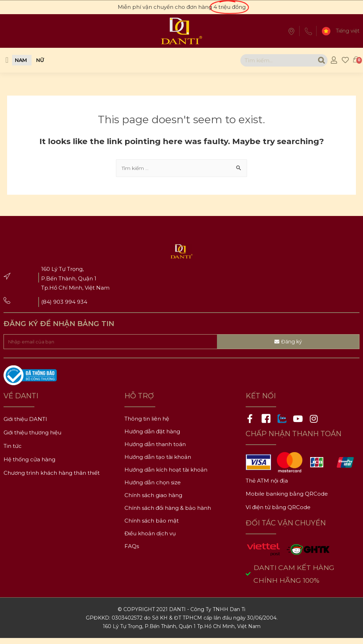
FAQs (132, 551)
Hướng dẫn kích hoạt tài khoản (166, 475)
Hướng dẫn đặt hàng (152, 436)
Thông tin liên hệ (147, 424)
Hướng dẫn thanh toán (155, 449)
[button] (7, 60)
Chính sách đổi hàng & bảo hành (168, 513)
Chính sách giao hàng (153, 500)
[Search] (316, 60)
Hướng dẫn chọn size (153, 487)
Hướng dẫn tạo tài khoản (158, 462)
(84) (47, 303)
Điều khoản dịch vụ (150, 538)
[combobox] (272, 60)
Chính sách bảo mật (152, 526)
